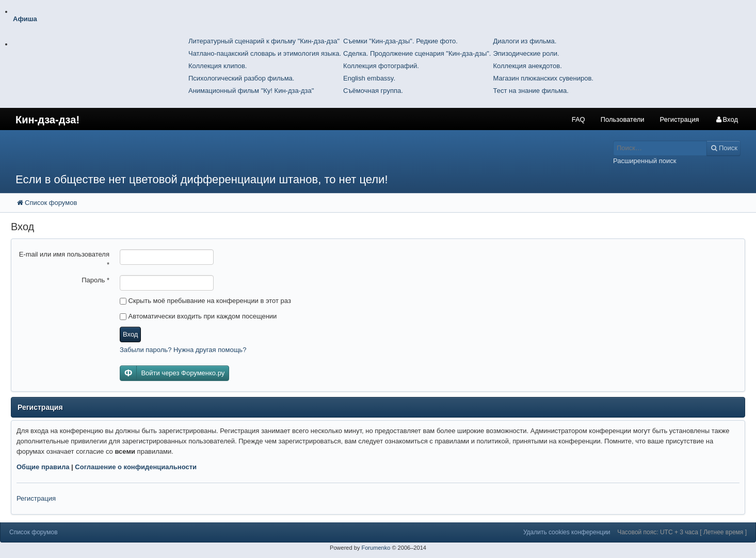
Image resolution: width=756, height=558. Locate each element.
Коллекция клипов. (218, 66)
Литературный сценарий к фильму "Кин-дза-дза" (264, 41)
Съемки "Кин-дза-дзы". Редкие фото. (400, 41)
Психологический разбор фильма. (241, 78)
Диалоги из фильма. (525, 41)
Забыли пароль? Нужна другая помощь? (183, 350)
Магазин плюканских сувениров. (543, 78)
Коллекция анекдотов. (527, 66)
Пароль (95, 280)
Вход (130, 334)
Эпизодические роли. (526, 53)
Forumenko (376, 548)
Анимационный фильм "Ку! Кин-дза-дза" (251, 91)
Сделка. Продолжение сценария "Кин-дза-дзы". (417, 53)
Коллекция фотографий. (381, 66)
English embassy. (369, 78)
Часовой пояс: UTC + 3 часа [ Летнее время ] (682, 532)
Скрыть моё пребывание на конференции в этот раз (205, 301)
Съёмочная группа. (373, 91)
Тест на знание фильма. (530, 91)
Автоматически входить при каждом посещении (198, 316)
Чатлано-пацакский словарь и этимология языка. (265, 53)
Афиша (25, 19)
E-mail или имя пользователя (64, 259)
